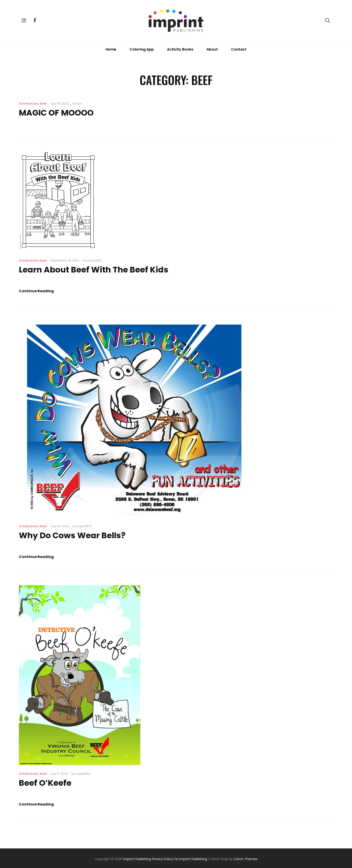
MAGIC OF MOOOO (56, 113)
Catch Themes (246, 859)
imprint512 (95, 260)
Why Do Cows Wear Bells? (72, 535)
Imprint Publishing (137, 859)
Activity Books (180, 49)
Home (111, 49)
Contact (239, 49)
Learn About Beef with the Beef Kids (93, 270)
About (212, 49)
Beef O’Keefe (45, 783)
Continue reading (36, 291)
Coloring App (142, 49)
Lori (79, 104)
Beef (43, 104)
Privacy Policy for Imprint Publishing (179, 859)
